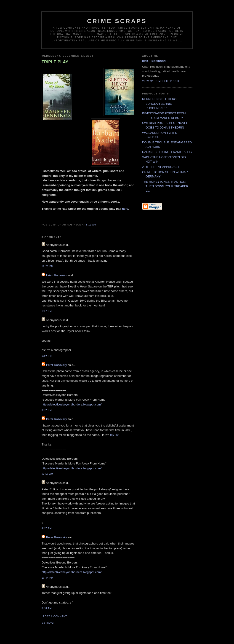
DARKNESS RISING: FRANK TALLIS (167, 152)
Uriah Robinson (56, 275)
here (125, 209)
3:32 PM (47, 410)
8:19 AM (91, 225)
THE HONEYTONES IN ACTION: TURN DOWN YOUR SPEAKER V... (165, 186)
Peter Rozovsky (57, 365)
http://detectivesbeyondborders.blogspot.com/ (72, 404)
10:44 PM (47, 578)
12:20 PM (47, 266)
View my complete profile (162, 81)
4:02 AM (47, 528)
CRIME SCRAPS (117, 21)
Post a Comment (55, 616)
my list (114, 435)
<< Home (48, 623)
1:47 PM (47, 311)
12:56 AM (47, 474)
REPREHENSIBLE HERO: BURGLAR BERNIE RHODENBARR (160, 104)
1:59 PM (47, 356)
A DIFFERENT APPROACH (160, 167)
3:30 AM (47, 608)
